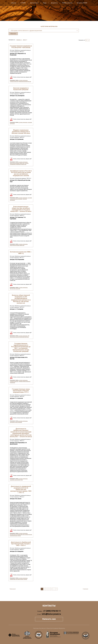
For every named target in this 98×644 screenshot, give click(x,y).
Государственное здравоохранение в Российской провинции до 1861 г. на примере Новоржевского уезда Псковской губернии (21, 347)
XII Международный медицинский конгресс (20, 336)
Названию (19, 40)
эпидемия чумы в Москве (16, 422)
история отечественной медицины (21, 198)
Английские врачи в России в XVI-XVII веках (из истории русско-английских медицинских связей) (21, 173)
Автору (25, 40)
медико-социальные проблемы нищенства (19, 164)
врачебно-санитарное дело (16, 480)
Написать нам (49, 619)
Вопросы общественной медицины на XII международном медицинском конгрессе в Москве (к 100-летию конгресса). (21, 299)
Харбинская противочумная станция (18, 579)
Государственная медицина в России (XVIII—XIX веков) (21, 47)
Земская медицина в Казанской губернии (21, 89)
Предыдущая (13, 589)
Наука (45, 3)
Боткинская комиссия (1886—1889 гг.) (21, 253)
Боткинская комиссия (15, 289)
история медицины (23, 80)
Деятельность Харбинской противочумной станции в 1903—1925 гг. (21, 544)
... (54, 589)
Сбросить (13, 34)
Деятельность (34, 3)
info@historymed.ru (51, 614)
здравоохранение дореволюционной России (20, 82)
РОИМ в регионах (67, 3)
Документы (54, 3)
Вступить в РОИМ (82, 3)
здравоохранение (14, 381)
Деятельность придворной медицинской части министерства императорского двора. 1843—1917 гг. (21, 489)
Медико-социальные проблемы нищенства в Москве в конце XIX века (21, 132)
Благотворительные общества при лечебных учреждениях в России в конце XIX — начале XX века (21, 209)
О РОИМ (23, 3)
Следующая (85, 589)
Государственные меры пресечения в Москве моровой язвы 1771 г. (21, 391)
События (13, 3)
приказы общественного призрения (20, 382)
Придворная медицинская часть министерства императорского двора (21, 535)
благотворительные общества (17, 163)
